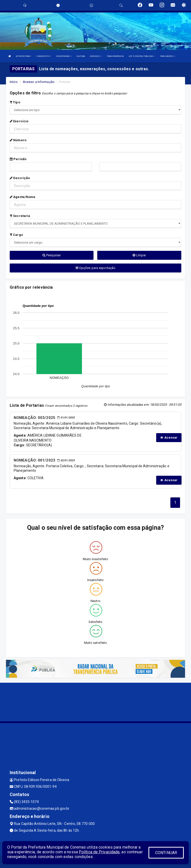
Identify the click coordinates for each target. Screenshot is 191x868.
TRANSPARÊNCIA (115, 56)
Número (18, 140)
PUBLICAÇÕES (168, 56)
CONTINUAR (166, 853)
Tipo (15, 102)
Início (14, 82)
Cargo (16, 235)
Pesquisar (52, 255)
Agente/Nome (23, 197)
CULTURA (81, 56)
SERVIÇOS (96, 56)
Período (18, 159)
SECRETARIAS (64, 56)
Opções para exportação (95, 268)
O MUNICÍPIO (44, 56)
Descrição (20, 178)
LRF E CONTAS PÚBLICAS (142, 56)
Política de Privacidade (99, 852)
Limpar (139, 255)
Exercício (19, 121)
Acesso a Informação (39, 82)
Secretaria (20, 216)
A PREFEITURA (24, 56)
